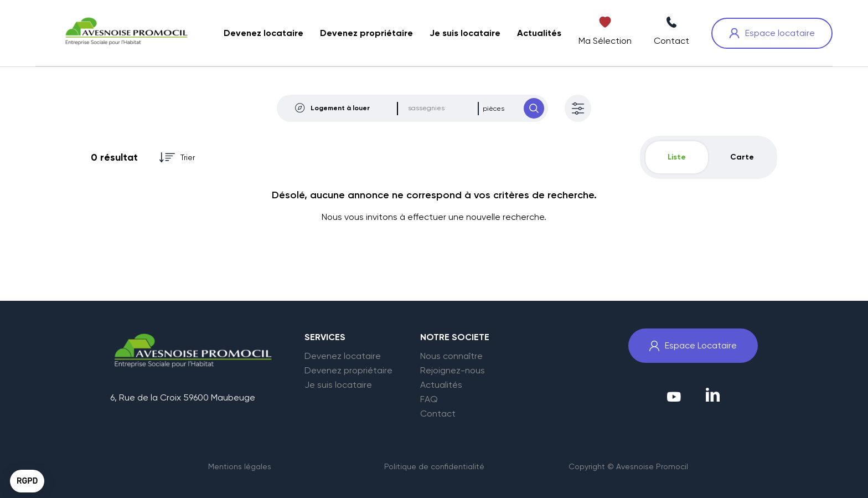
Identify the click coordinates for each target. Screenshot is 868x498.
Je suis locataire (338, 385)
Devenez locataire (343, 356)
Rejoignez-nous (453, 371)
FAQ (429, 399)
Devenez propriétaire (348, 371)
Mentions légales (240, 466)
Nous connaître (451, 356)
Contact (438, 414)
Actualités (441, 385)
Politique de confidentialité (434, 466)
